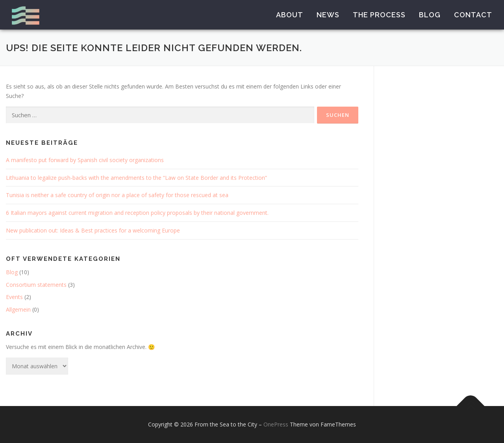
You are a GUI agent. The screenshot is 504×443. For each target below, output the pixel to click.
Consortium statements (36, 285)
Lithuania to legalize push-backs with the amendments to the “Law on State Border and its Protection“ (136, 178)
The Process (379, 15)
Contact (473, 15)
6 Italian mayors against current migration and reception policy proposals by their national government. (137, 213)
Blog (430, 15)
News (328, 15)
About (290, 15)
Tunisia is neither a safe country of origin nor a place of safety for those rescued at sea (117, 195)
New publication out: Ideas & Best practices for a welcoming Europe (93, 230)
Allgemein (18, 309)
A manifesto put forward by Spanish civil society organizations (85, 160)
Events (14, 297)
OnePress (276, 424)
